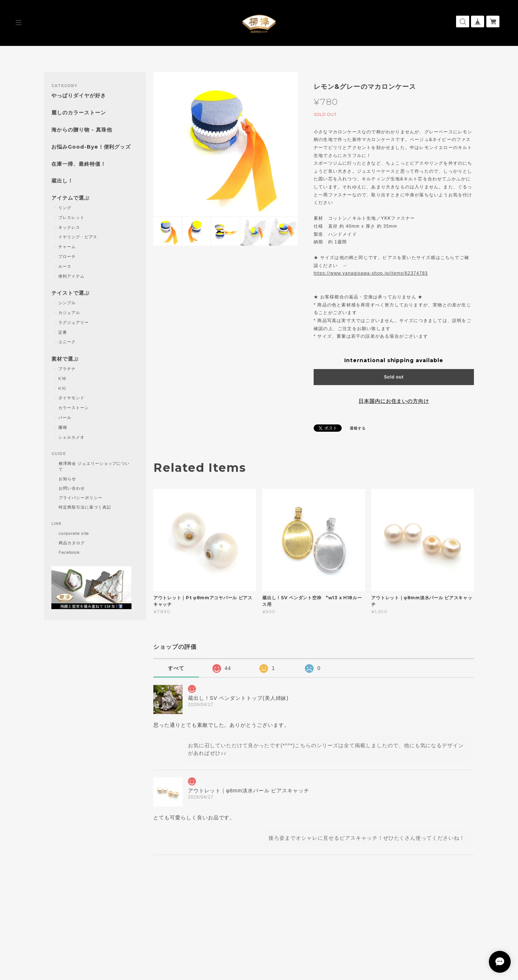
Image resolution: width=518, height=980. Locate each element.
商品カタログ (72, 543)
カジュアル (69, 313)
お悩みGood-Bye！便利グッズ (91, 147)
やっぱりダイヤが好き (79, 96)
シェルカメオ (71, 437)
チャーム (67, 247)
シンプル (67, 303)
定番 (63, 332)
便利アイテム (71, 276)
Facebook (69, 552)
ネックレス (69, 227)
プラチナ (67, 369)
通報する (358, 428)
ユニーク (67, 342)
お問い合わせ (72, 488)
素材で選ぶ (65, 359)
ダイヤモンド (71, 398)
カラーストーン (74, 408)
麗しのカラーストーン (79, 113)
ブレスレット (71, 217)
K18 (62, 379)
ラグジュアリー (74, 322)
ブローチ (67, 256)
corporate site (74, 533)
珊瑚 (63, 427)
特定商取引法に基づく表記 (85, 507)
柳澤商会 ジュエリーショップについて (94, 466)
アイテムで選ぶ (70, 198)
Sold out (394, 377)
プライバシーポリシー (81, 498)
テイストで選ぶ (70, 293)
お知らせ (67, 479)
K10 (62, 388)
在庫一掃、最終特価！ (79, 164)
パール (65, 418)
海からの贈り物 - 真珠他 (82, 130)
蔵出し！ (62, 181)
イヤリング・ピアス (78, 237)
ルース (65, 266)
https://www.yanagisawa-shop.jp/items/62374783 (371, 273)
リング (65, 208)
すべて (176, 668)
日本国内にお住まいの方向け (394, 401)
